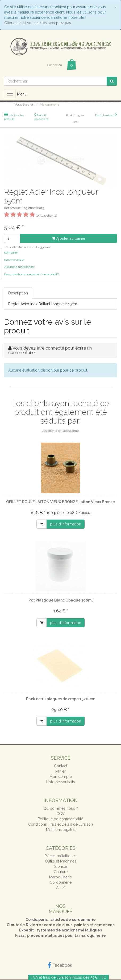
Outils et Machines (61, 861)
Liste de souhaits (61, 782)
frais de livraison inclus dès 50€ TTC (75, 977)
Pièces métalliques (60, 856)
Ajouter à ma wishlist (19, 267)
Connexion (55, 65)
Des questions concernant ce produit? (32, 274)
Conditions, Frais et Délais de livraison (60, 824)
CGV (60, 814)
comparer (11, 252)
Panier (60, 771)
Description (18, 293)
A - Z (60, 888)
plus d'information (66, 524)
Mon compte (61, 777)
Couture (61, 872)
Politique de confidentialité (60, 819)
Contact (61, 766)
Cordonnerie (61, 882)
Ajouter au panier (69, 238)
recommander (14, 260)
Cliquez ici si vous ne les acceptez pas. (38, 23)
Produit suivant (105, 115)
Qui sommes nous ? (61, 808)
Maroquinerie (60, 877)
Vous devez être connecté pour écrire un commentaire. (50, 350)
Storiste (61, 866)
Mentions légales (61, 830)
